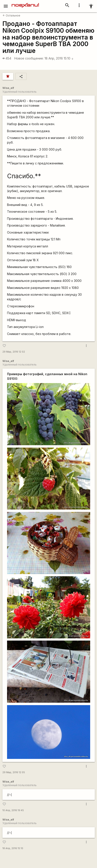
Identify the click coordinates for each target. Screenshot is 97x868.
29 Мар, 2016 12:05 (14, 772)
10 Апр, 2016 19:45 (13, 810)
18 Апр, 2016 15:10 (59, 58)
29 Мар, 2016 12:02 (14, 352)
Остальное (11, 15)
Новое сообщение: (29, 58)
